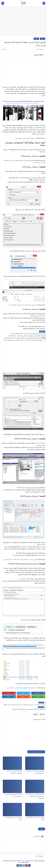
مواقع (36, 39)
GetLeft (32, 178)
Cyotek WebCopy (41, 316)
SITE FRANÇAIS (39, 856)
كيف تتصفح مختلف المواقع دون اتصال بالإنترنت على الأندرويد (22, 688)
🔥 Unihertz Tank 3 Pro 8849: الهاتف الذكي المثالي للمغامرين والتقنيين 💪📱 (24, 338)
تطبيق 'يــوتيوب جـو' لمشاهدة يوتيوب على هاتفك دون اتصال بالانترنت (21, 559)
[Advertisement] (23, 22)
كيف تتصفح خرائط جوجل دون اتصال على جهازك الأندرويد (23, 305)
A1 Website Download (25, 579)
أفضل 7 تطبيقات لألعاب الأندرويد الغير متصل (27, 138)
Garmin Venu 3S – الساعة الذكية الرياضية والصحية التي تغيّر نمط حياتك (26, 336)
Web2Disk (43, 545)
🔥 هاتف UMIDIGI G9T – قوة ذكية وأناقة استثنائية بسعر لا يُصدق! (27, 334)
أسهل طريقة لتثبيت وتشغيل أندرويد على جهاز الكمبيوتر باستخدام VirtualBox (35, 796)
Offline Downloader (40, 443)
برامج (42, 39)
